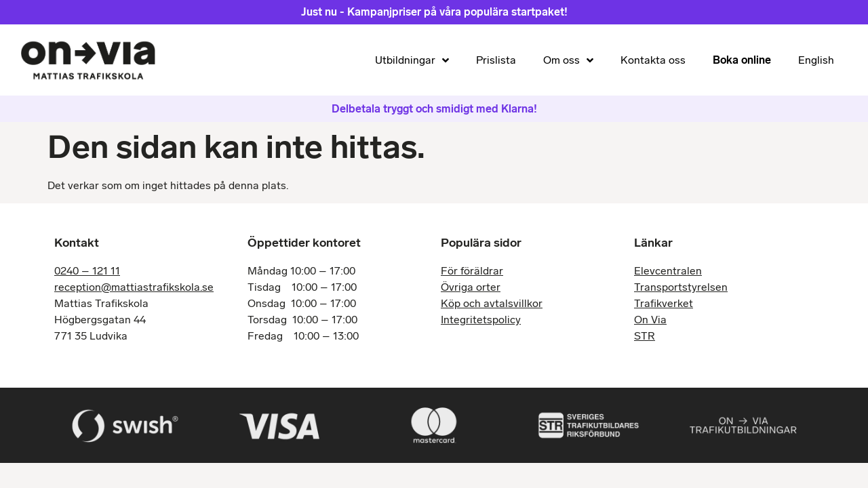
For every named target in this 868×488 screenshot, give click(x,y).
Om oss (568, 60)
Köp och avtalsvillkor (492, 303)
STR (645, 336)
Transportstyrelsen (681, 287)
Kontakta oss (653, 60)
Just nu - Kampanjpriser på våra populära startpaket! (434, 12)
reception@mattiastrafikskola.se (134, 287)
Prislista (496, 60)
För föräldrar (472, 271)
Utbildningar (412, 60)
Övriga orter (471, 287)
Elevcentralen (668, 271)
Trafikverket (664, 303)
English (816, 60)
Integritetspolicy (481, 320)
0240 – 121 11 (87, 271)
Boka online (742, 60)
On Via (650, 320)
